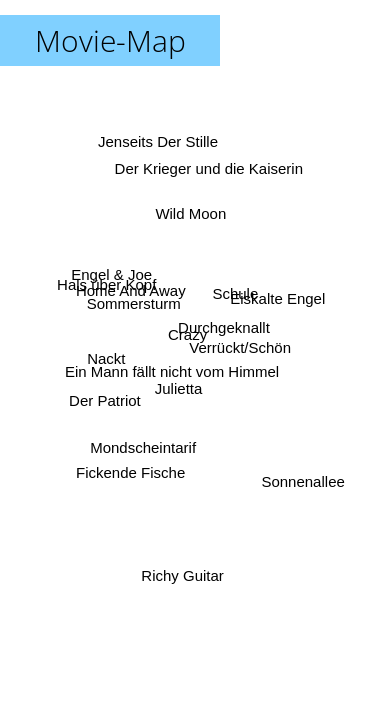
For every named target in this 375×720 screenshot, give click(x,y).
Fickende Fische (130, 471)
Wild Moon (191, 213)
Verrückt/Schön (240, 347)
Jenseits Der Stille (160, 140)
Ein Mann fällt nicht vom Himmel (172, 371)
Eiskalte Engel (277, 298)
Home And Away (131, 292)
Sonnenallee (302, 482)
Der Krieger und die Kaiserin (209, 167)
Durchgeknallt (224, 327)
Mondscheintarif (146, 449)
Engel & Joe (111, 275)
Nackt (107, 360)
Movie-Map (110, 40)
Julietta (178, 387)
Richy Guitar (181, 574)
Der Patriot (105, 399)
